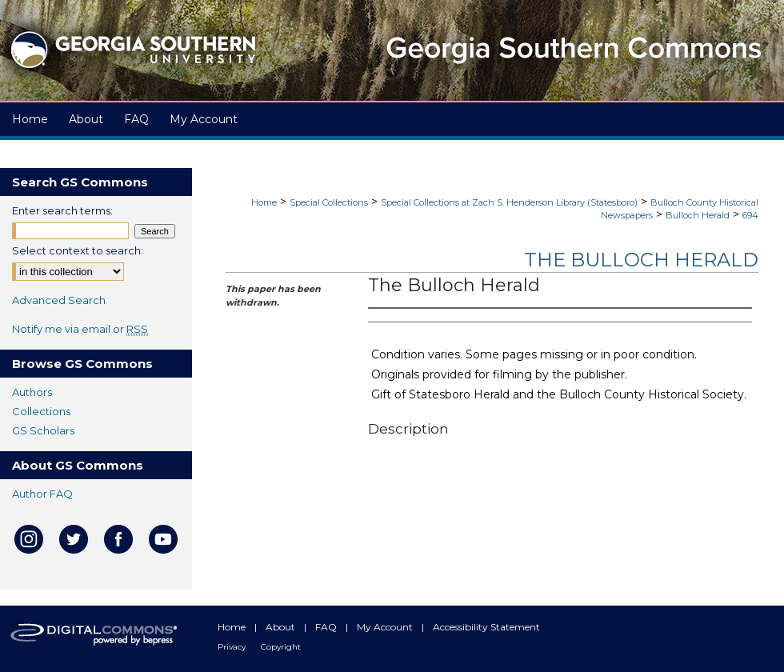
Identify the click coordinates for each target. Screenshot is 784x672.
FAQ (327, 627)
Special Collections (329, 202)
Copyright (281, 647)
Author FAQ (42, 494)
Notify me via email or (80, 329)
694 (750, 215)
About (282, 627)
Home (264, 202)
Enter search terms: (62, 210)
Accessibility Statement (486, 627)
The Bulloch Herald (641, 260)
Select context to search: (78, 250)
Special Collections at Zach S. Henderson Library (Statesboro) (509, 202)
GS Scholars (43, 430)
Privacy (233, 647)
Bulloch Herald (698, 215)
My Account (386, 627)
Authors (32, 392)
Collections (41, 411)
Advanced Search (59, 300)
